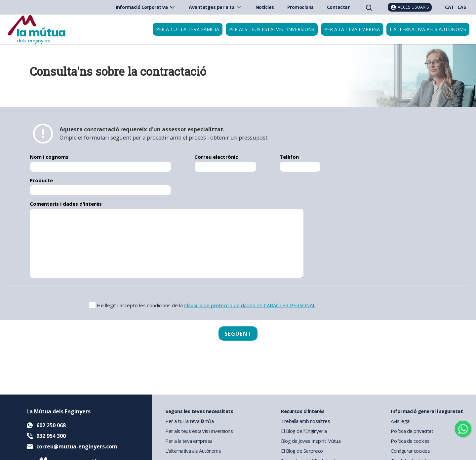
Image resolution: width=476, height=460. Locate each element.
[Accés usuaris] (410, 7)
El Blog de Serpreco (302, 451)
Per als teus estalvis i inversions (272, 29)
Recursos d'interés (303, 411)
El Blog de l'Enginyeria (304, 431)
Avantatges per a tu (216, 7)
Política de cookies (410, 441)
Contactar (338, 7)
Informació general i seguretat (427, 411)
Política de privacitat (412, 431)
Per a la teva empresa (352, 29)
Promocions (300, 7)
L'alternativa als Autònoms (193, 451)
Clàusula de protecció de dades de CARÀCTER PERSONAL (250, 305)
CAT (450, 7)
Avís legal (400, 421)
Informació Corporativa (146, 7)
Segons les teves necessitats (199, 411)
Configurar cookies (410, 451)
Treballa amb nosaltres (305, 421)
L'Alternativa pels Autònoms (428, 29)
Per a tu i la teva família (188, 29)
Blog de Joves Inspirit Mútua (311, 441)
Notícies (265, 7)
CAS (462, 7)
